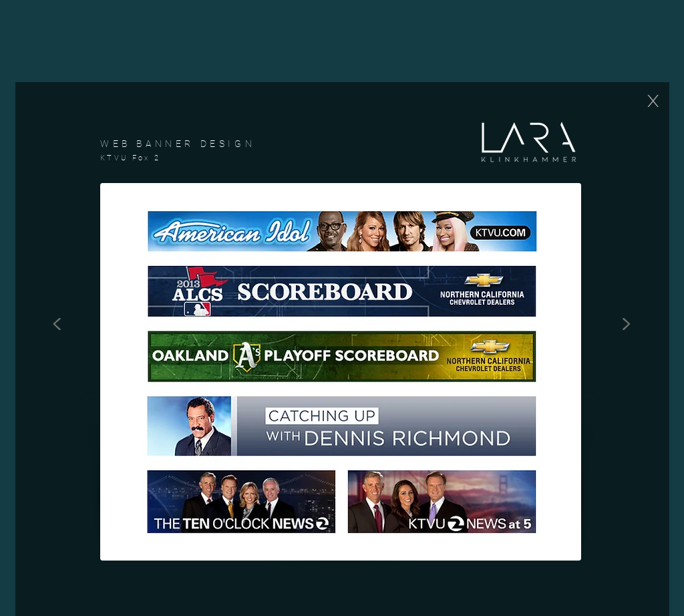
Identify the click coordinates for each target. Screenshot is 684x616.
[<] (57, 321)
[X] (653, 101)
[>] (626, 321)
